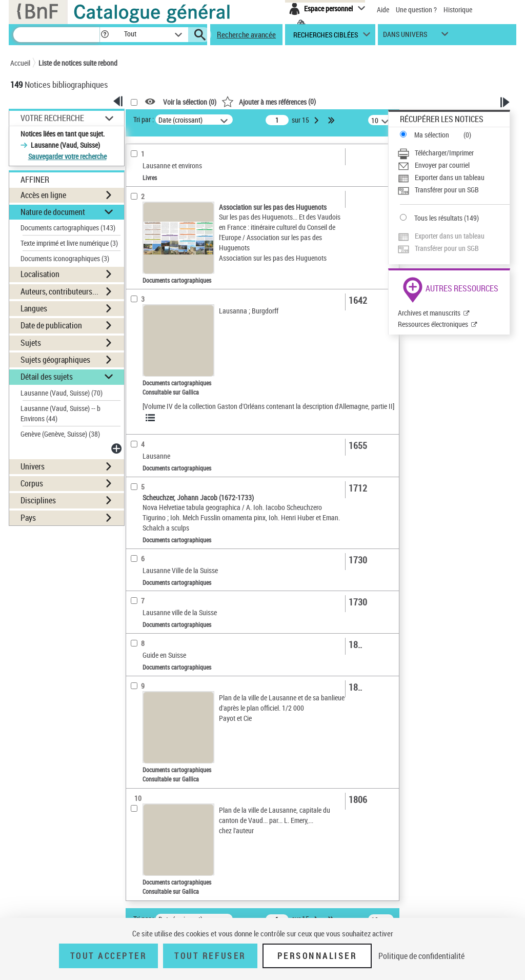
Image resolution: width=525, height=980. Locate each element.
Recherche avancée (246, 34)
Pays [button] (28, 518)
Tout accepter (109, 956)
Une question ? (416, 9)
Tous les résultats (438, 218)
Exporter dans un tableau (450, 177)
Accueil (20, 63)
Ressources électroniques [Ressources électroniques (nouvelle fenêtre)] (433, 324)
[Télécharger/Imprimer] (453, 153)
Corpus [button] (32, 483)
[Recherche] (56, 35)
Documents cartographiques (68, 228)
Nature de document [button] (53, 212)
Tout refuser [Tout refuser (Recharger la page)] (210, 956)
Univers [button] (33, 466)
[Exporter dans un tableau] (453, 178)
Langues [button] (34, 308)
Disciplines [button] (38, 500)
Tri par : (144, 119)
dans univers (405, 37)
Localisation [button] (40, 274)
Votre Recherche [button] (52, 118)
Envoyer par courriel (442, 165)
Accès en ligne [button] (43, 195)
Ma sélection (432, 135)
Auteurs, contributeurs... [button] (59, 291)
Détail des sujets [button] (47, 377)
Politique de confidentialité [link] (421, 956)
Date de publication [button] (51, 325)
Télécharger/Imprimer (444, 153)
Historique (458, 9)
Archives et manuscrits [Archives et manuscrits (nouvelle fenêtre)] (429, 313)
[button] (105, 35)
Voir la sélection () (190, 102)
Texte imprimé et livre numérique (69, 243)
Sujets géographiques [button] (55, 360)
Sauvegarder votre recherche (67, 156)
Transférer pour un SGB (447, 190)
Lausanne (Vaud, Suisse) (62, 393)
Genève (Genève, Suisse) (60, 434)
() (269, 101)
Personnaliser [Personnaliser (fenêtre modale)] (317, 956)
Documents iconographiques (65, 258)
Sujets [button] (31, 343)
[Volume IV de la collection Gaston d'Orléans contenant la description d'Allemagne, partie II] (268, 406)
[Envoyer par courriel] (453, 165)
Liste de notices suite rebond (78, 63)
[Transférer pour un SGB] (453, 190)
